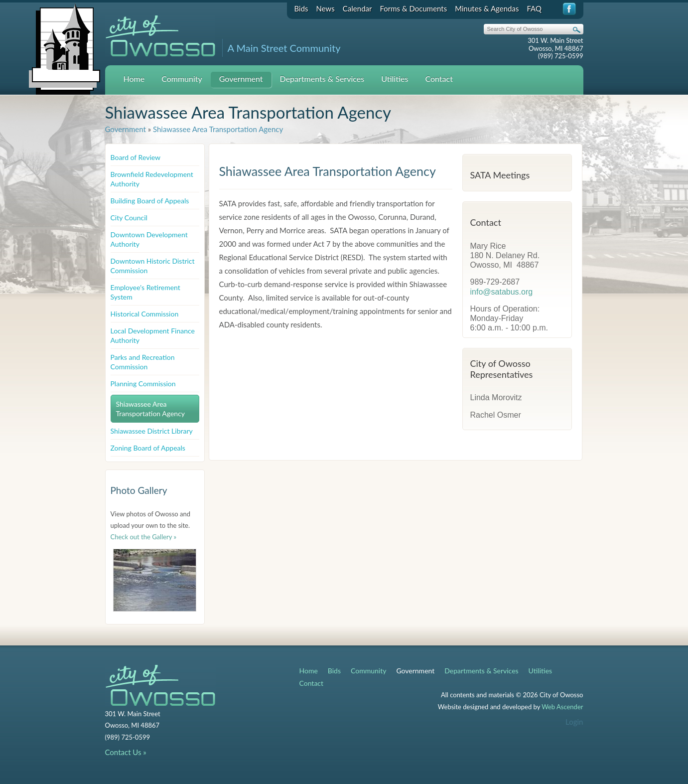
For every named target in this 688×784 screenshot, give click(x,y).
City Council (129, 218)
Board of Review (136, 157)
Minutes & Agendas (487, 8)
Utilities (395, 78)
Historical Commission (145, 314)
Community (182, 78)
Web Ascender (562, 707)
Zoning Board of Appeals (148, 448)
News (326, 8)
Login (574, 722)
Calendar (357, 8)
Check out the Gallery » (144, 537)
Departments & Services (322, 78)
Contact (439, 78)
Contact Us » (126, 752)
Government (241, 78)
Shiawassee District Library (152, 431)
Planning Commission (143, 384)
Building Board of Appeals (150, 201)
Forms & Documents (413, 8)
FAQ (534, 8)
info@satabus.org (502, 292)
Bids (301, 8)
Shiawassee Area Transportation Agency (218, 129)
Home (134, 78)
